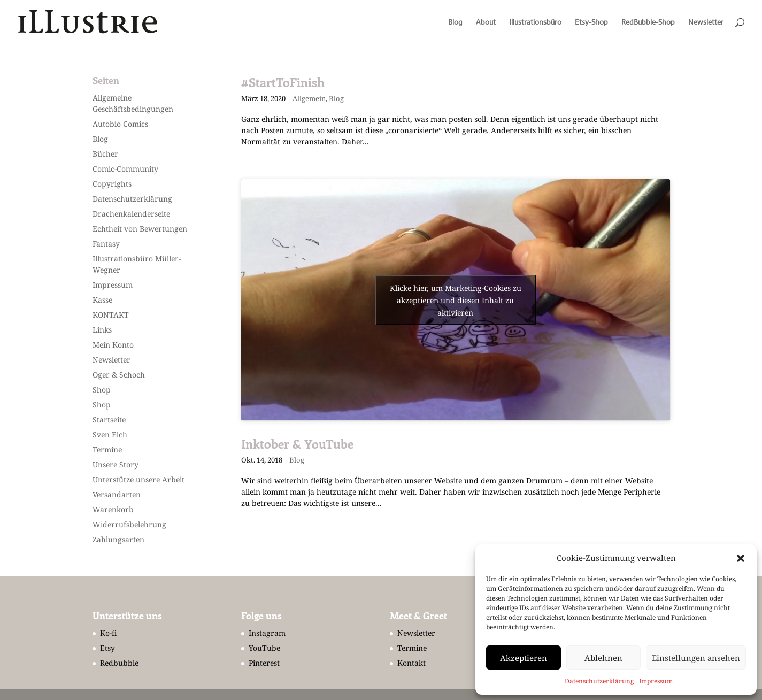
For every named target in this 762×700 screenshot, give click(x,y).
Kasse (102, 300)
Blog (455, 22)
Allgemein (309, 98)
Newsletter (706, 22)
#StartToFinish (283, 82)
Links (102, 330)
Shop (102, 390)
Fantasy (106, 244)
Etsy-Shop (591, 22)
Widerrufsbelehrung (129, 524)
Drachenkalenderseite (131, 214)
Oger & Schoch (119, 375)
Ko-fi (108, 633)
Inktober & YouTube (297, 444)
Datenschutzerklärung (599, 681)
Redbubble (119, 663)
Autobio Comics (120, 124)
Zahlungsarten (118, 539)
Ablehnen (603, 658)
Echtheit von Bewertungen (140, 229)
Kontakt (411, 663)
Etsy (107, 648)
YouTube (264, 648)
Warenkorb (113, 509)
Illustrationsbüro (535, 22)
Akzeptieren (524, 658)
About (486, 22)
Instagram (267, 633)
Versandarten (117, 494)
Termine (107, 449)
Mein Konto (113, 345)
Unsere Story (116, 464)
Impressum (656, 681)
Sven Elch (110, 434)
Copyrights (112, 184)
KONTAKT (111, 315)
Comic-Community (125, 169)
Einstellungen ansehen (696, 658)
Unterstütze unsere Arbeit (138, 479)
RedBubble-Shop (648, 22)
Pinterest (264, 663)
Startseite (109, 420)
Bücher (105, 154)
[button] (741, 558)
